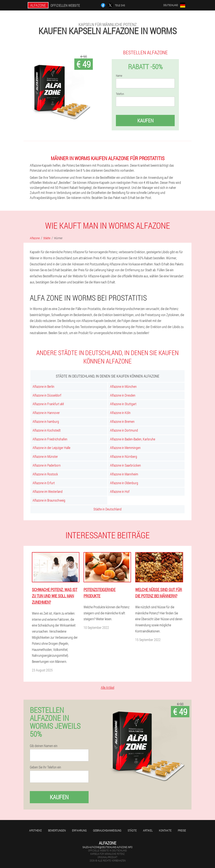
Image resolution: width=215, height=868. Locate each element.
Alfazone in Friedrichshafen (50, 439)
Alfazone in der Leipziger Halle (51, 448)
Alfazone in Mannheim (124, 474)
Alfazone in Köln (120, 413)
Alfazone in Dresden (123, 395)
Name (119, 76)
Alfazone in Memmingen (125, 448)
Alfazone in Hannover (46, 413)
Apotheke (35, 830)
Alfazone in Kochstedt (47, 430)
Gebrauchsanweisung (107, 830)
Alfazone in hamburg (46, 421)
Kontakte (165, 830)
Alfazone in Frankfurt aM (48, 404)
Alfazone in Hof (120, 491)
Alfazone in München (123, 386)
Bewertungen (57, 830)
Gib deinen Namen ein (44, 746)
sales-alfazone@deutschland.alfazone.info (107, 847)
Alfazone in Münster (45, 456)
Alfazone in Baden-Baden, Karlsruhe (133, 439)
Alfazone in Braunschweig (49, 500)
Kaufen (145, 121)
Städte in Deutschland (107, 509)
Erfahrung (79, 830)
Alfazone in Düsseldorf (47, 395)
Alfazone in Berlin (43, 386)
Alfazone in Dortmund (124, 430)
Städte (132, 830)
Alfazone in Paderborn (47, 465)
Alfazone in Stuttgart (123, 404)
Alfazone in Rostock (45, 474)
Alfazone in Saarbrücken (125, 465)
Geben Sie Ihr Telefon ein (45, 767)
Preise (182, 830)
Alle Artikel (107, 687)
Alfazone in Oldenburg (124, 483)
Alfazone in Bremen (122, 421)
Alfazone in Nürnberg (124, 456)
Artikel (148, 830)
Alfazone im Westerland (48, 491)
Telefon (120, 94)
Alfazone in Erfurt (44, 483)
